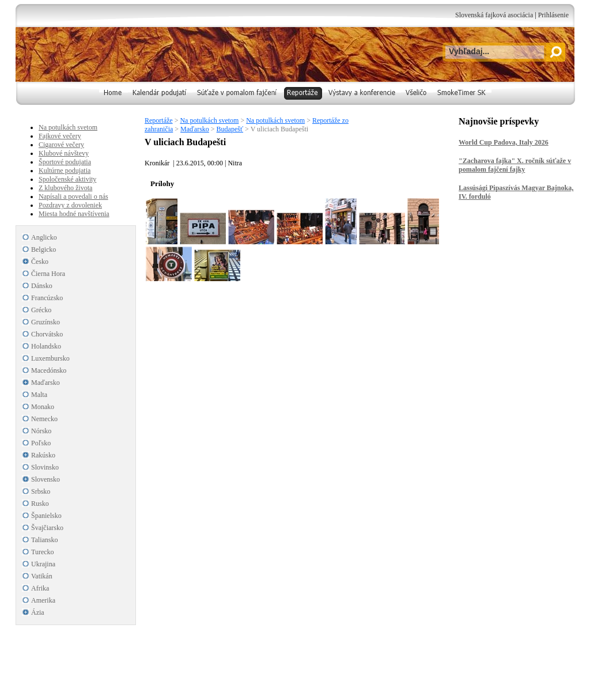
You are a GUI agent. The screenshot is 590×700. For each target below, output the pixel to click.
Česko (40, 262)
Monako (43, 407)
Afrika (40, 588)
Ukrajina (43, 564)
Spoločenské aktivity (67, 179)
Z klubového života (65, 188)
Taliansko (44, 540)
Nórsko (41, 431)
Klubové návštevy (64, 153)
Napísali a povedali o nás (73, 196)
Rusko (40, 504)
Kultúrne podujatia (65, 171)
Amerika (43, 600)
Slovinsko (45, 467)
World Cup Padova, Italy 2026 (504, 142)
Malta (39, 395)
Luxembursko (50, 358)
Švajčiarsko (47, 528)
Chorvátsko (47, 334)
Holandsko (46, 346)
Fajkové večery (60, 136)
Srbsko (41, 491)
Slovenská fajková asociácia (494, 15)
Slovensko (46, 479)
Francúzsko (47, 298)
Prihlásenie (553, 15)
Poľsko (41, 443)
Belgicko (44, 249)
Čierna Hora (48, 274)
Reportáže (159, 120)
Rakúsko (43, 455)
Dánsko (42, 286)
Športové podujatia (65, 162)
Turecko (43, 552)
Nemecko (44, 419)
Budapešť (230, 129)
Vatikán (42, 576)
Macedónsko (49, 370)
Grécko (41, 310)
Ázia (38, 612)
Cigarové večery (61, 145)
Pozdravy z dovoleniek (70, 205)
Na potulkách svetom (209, 120)
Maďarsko (195, 129)
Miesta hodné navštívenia (74, 214)
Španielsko (46, 516)
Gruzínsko (46, 322)
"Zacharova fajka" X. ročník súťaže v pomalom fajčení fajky (515, 165)
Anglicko (44, 237)
